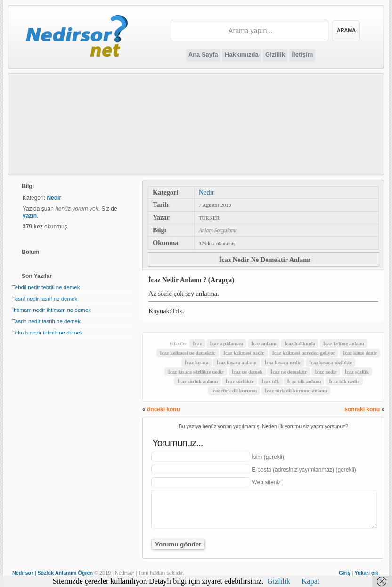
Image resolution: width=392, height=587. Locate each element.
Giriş (345, 573)
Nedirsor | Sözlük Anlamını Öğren (53, 573)
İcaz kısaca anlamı (236, 362)
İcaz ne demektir (289, 372)
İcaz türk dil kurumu (234, 391)
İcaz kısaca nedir (283, 362)
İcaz (197, 343)
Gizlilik (275, 54)
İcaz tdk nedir (344, 381)
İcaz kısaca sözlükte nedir (196, 372)
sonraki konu (362, 409)
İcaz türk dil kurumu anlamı (296, 391)
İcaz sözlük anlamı (197, 381)
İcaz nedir (326, 372)
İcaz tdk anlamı (304, 381)
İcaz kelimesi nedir (244, 353)
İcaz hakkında (300, 343)
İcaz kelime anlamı (344, 343)
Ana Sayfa (203, 54)
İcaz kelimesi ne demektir (188, 353)
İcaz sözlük (357, 372)
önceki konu (163, 409)
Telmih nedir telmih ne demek (48, 333)
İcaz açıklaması (226, 343)
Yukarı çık (367, 573)
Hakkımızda (242, 54)
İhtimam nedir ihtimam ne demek (52, 310)
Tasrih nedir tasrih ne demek (46, 321)
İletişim (302, 54)
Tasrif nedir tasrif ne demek (45, 299)
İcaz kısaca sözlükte (331, 362)
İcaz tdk (270, 381)
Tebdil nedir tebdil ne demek (46, 287)
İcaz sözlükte (240, 381)
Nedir (207, 192)
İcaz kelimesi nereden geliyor (304, 353)
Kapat (310, 581)
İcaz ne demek (247, 372)
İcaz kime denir (360, 353)
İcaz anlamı (264, 343)
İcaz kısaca (197, 362)
